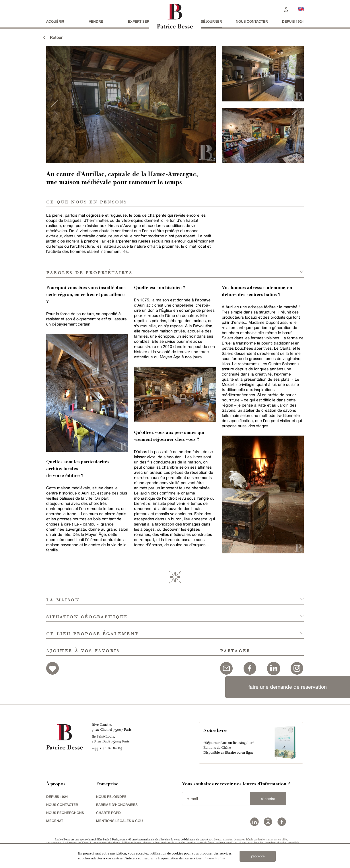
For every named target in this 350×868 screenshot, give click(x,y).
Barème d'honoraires (117, 805)
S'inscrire (268, 799)
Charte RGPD (108, 813)
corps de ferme (206, 843)
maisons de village (227, 843)
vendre (96, 21)
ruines (156, 843)
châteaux (217, 839)
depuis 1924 (293, 21)
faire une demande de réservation (288, 687)
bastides (259, 843)
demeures (239, 839)
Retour (52, 37)
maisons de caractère (173, 843)
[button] (175, 596)
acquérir (55, 21)
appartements (54, 843)
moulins (191, 843)
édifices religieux (132, 843)
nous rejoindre (111, 797)
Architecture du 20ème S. (77, 843)
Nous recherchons (65, 813)
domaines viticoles (276, 843)
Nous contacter (252, 21)
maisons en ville (278, 839)
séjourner (211, 21)
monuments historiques (107, 843)
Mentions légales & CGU (119, 821)
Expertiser (139, 21)
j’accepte (258, 856)
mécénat (55, 821)
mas (250, 843)
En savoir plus (214, 858)
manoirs (228, 839)
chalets (243, 843)
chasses (147, 843)
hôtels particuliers (256, 839)
